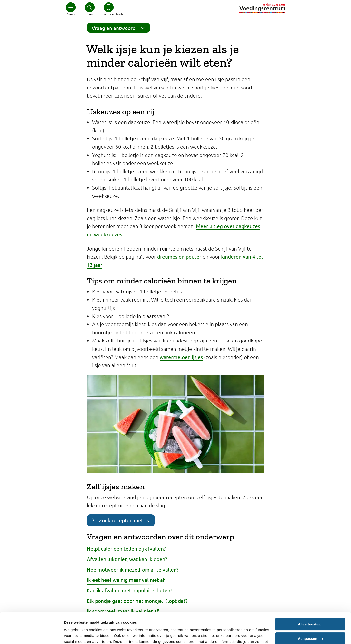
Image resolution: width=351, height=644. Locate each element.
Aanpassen (311, 612)
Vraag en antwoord (120, 28)
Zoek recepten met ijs (124, 520)
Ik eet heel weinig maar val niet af (126, 580)
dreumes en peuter (179, 256)
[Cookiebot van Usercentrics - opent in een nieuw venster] (32, 634)
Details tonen (75, 634)
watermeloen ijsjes (181, 357)
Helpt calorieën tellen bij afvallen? (126, 548)
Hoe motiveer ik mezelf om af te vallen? (133, 569)
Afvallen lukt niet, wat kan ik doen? (127, 559)
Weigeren (310, 626)
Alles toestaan (310, 598)
